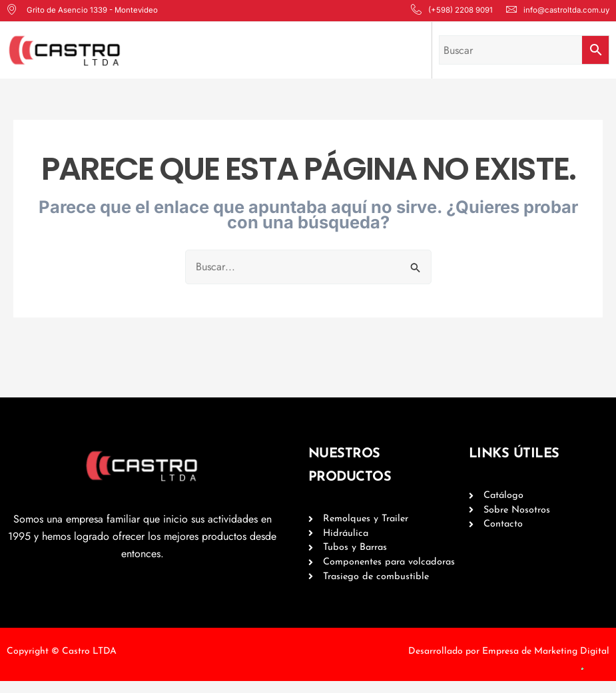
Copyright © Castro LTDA (62, 663)
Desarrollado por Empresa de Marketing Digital (509, 663)
